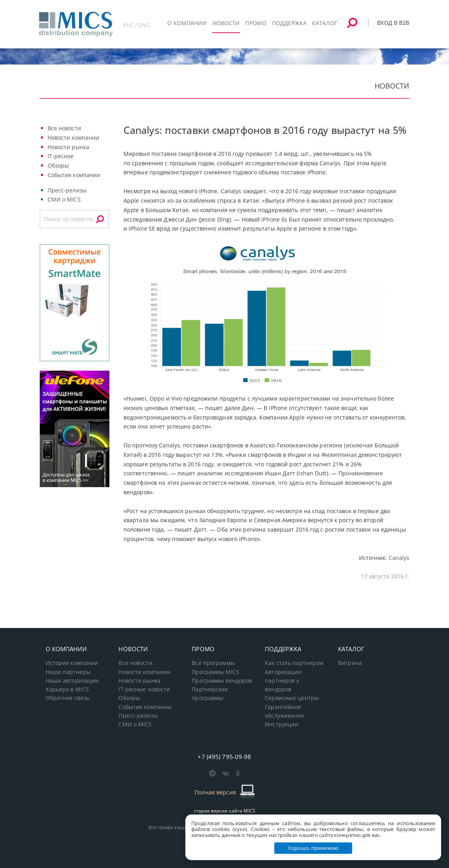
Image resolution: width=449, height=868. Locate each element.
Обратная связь (68, 698)
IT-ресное (61, 156)
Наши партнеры (68, 672)
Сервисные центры (292, 698)
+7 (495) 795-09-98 (224, 757)
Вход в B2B (393, 23)
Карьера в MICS (67, 689)
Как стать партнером (294, 663)
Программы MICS (215, 672)
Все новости (64, 128)
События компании (74, 175)
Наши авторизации (72, 681)
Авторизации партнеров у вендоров (283, 681)
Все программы (213, 663)
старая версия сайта (224, 811)
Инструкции (282, 724)
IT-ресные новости (144, 689)
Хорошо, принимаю (313, 848)
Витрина (350, 663)
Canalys (399, 558)
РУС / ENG (137, 25)
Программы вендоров (222, 681)
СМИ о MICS (64, 199)
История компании (72, 663)
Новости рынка (69, 147)
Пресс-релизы (67, 190)
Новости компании (74, 138)
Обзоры (58, 165)
